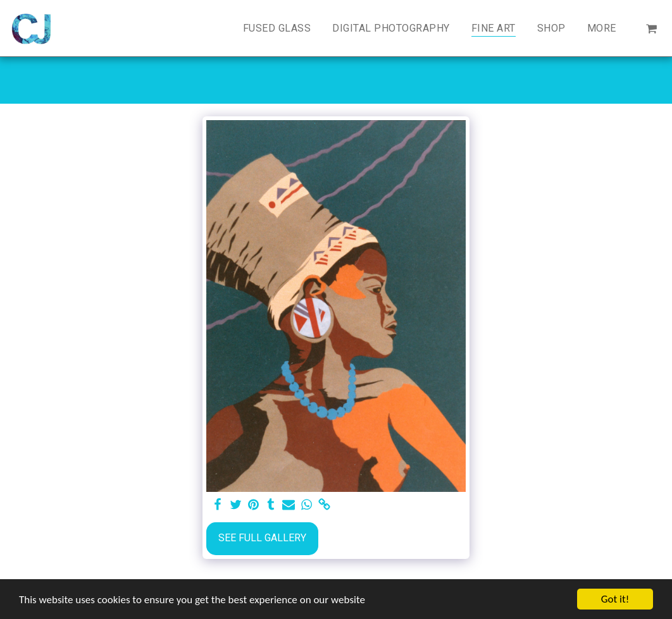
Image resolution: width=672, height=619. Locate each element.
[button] (651, 28)
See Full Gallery (262, 538)
